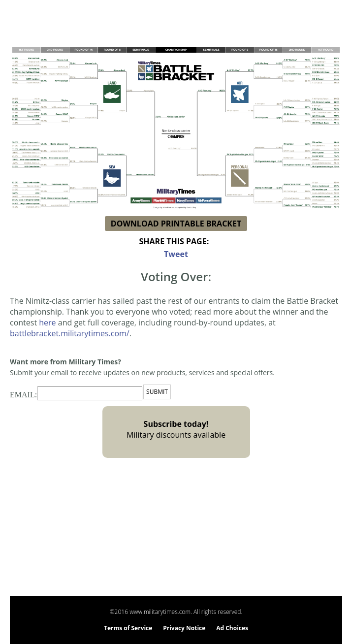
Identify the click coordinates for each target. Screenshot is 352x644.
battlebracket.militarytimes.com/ (70, 333)
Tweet (176, 254)
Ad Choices (232, 628)
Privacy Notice (184, 628)
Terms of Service (128, 628)
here (47, 322)
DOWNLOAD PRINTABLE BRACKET (176, 224)
